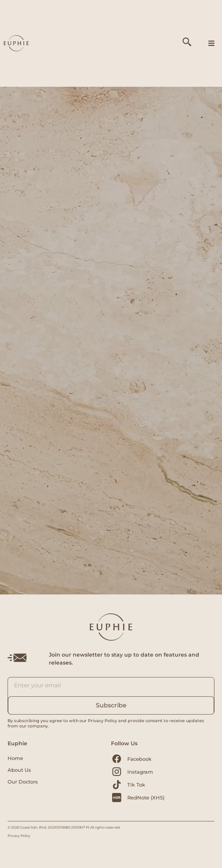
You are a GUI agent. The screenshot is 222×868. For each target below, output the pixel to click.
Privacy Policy (19, 836)
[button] (211, 44)
